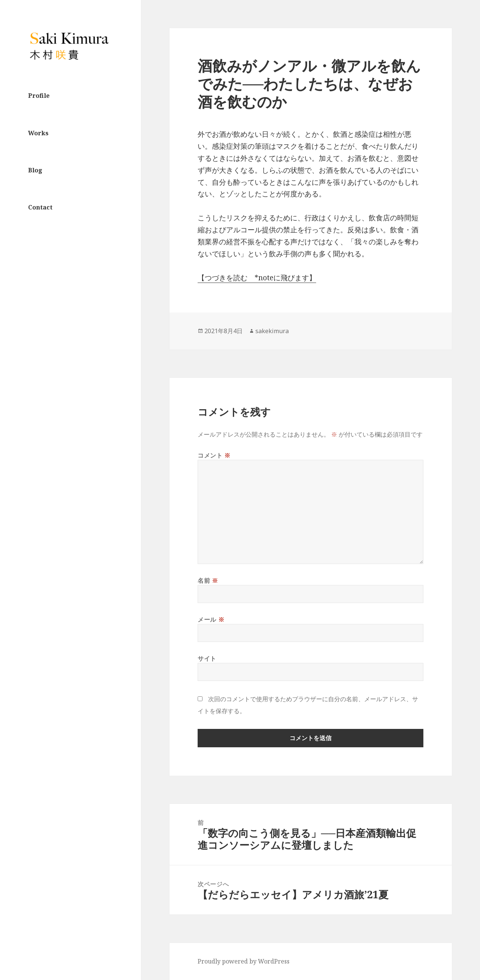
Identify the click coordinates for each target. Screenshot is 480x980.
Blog (35, 170)
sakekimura (272, 331)
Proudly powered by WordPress (244, 961)
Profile (39, 96)
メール (211, 619)
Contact (40, 207)
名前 (208, 581)
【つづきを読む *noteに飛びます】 (257, 278)
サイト (207, 658)
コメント (214, 455)
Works (38, 133)
